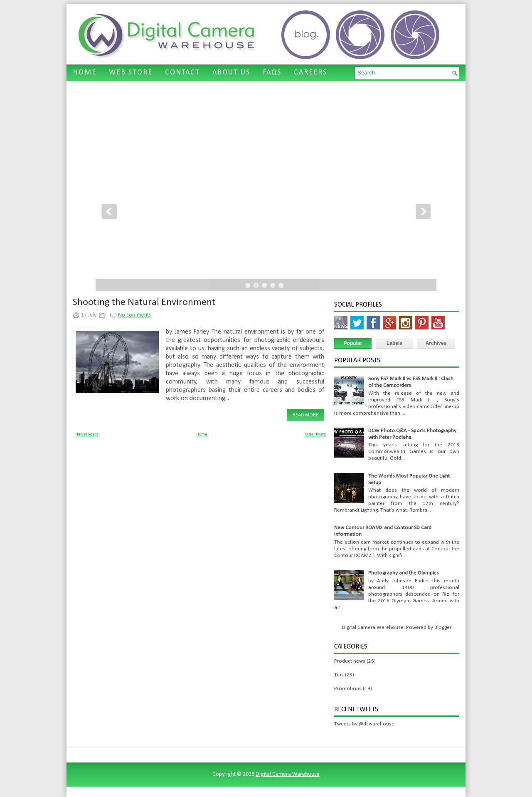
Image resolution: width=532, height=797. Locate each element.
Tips (339, 675)
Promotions (348, 689)
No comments (135, 315)
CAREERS (310, 73)
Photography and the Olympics (404, 573)
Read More (305, 415)
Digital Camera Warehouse (288, 774)
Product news (350, 661)
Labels (394, 343)
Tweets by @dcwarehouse (364, 724)
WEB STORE (131, 73)
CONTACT (182, 73)
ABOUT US (231, 73)
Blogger (443, 627)
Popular (353, 343)
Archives (436, 343)
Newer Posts (87, 434)
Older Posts (315, 434)
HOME (85, 73)
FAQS (272, 73)
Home (202, 434)
